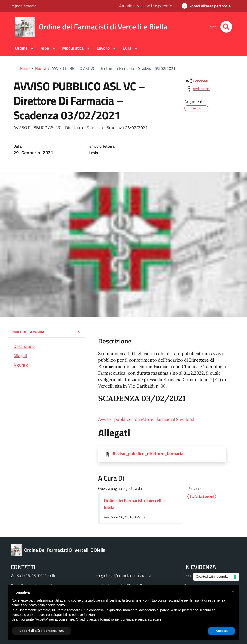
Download (184, 419)
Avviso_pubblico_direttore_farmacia (136, 419)
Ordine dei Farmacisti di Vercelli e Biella (135, 504)
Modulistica (73, 48)
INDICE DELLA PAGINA (46, 332)
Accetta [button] (222, 631)
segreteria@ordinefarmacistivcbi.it (125, 575)
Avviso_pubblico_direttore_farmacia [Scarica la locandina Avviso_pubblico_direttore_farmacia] (148, 454)
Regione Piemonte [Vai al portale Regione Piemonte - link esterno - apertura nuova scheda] (23, 6)
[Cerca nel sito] (226, 27)
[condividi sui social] (197, 81)
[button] (233, 592)
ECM (127, 48)
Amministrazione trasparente (146, 6)
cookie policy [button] (55, 605)
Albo (45, 48)
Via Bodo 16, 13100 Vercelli (33, 575)
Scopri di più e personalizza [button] (41, 631)
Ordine (21, 48)
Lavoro (103, 48)
